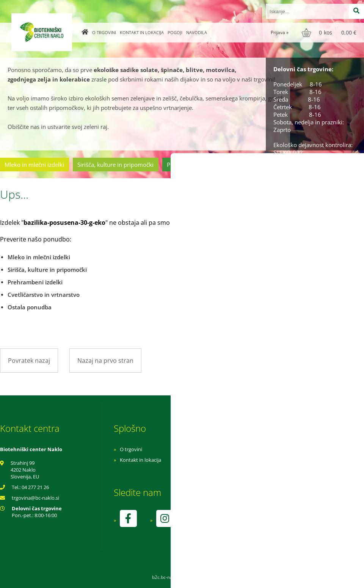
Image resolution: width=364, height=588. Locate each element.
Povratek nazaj (29, 361)
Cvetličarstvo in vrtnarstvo (267, 165)
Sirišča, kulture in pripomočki (115, 165)
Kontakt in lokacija (142, 32)
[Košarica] (330, 33)
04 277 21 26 (35, 487)
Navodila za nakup (243, 449)
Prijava (280, 32)
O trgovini (104, 32)
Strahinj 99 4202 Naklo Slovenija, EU (25, 470)
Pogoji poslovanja (242, 460)
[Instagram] (165, 518)
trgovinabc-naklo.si (35, 498)
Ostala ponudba (335, 165)
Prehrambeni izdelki (193, 165)
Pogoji (175, 32)
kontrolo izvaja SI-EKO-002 (251, 524)
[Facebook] (128, 518)
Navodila (197, 32)
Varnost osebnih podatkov (252, 470)
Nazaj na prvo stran (105, 361)
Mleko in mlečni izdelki (34, 165)
